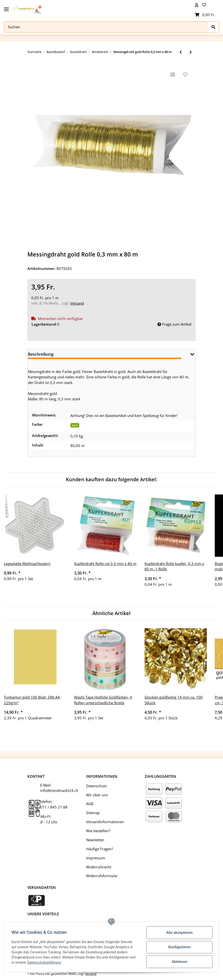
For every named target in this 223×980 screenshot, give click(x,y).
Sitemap (93, 813)
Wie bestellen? (98, 831)
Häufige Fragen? (100, 849)
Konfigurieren (179, 947)
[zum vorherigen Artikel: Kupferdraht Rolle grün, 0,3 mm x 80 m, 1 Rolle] (181, 52)
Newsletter (95, 840)
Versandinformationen (105, 822)
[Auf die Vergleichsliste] (173, 75)
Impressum (96, 858)
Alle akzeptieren (179, 933)
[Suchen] (106, 27)
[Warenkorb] (205, 15)
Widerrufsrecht (99, 867)
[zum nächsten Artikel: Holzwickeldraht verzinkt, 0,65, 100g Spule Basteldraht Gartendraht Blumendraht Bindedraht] (191, 52)
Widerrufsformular (102, 876)
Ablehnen (179, 962)
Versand (77, 303)
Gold (75, 425)
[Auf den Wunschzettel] (185, 75)
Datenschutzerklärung (45, 962)
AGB (90, 804)
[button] (197, 5)
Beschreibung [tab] (41, 354)
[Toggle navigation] (6, 7)
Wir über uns (97, 795)
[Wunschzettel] (205, 5)
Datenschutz (96, 786)
